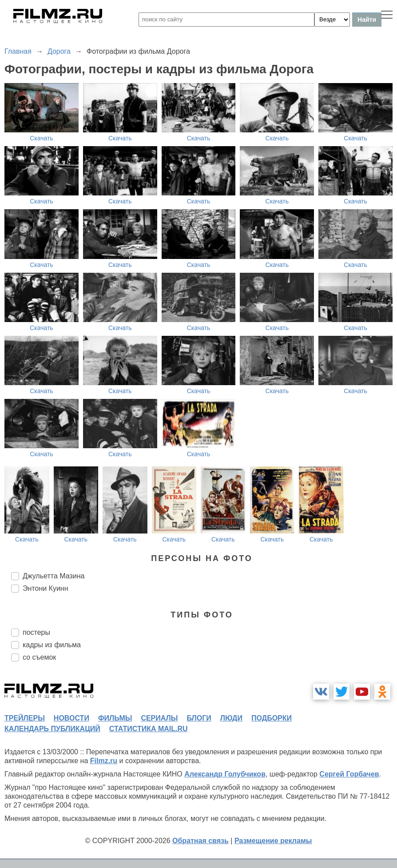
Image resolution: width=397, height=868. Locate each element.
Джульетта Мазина (54, 576)
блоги (199, 718)
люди (231, 718)
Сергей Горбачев (349, 774)
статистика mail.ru (149, 729)
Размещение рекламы (273, 841)
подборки (272, 718)
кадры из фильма (52, 645)
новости (71, 718)
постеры (36, 632)
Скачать (42, 138)
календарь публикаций (52, 729)
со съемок (39, 657)
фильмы (115, 718)
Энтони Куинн (46, 588)
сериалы (159, 718)
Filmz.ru (104, 761)
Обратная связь (200, 841)
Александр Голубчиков (225, 774)
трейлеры (25, 718)
